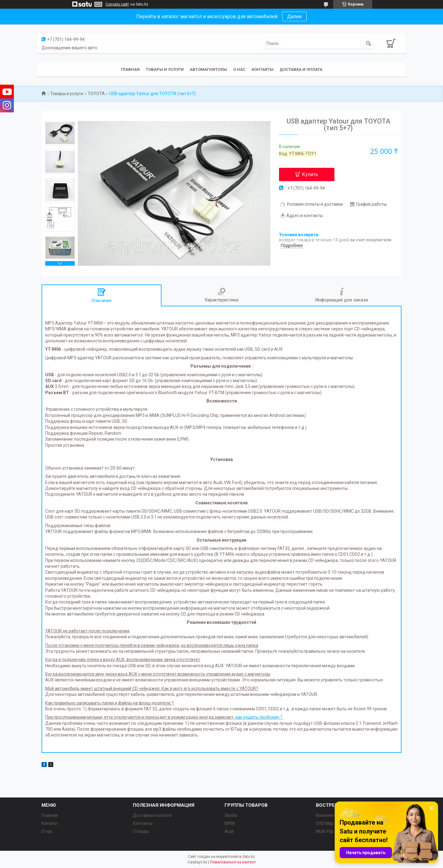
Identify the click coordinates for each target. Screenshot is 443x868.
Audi (229, 831)
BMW (230, 823)
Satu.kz (249, 857)
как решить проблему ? (259, 717)
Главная (130, 69)
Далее (294, 16)
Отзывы (141, 831)
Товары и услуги (165, 69)
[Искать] (369, 43)
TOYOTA (96, 94)
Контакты (263, 69)
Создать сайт (117, 4)
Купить (310, 174)
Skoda (231, 815)
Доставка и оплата (301, 69)
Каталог (50, 823)
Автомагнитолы (208, 69)
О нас (239, 69)
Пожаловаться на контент (233, 862)
